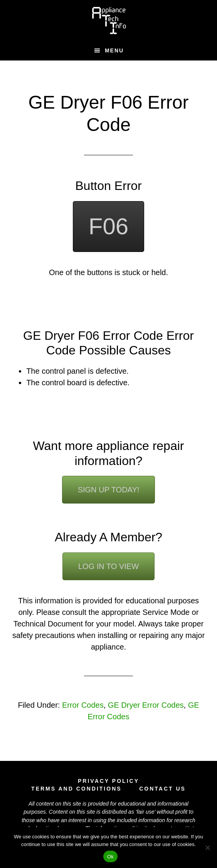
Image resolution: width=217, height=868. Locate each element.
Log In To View (108, 566)
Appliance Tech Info (108, 20)
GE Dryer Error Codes (146, 705)
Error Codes (83, 705)
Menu (114, 50)
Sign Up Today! (109, 490)
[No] (207, 848)
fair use (146, 812)
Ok (110, 857)
